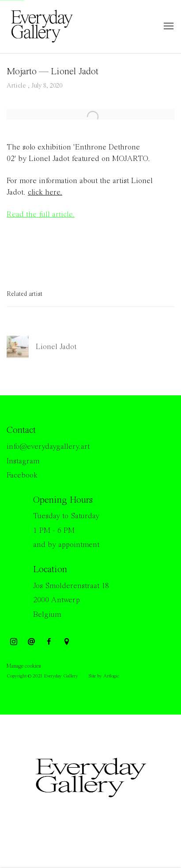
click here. (45, 192)
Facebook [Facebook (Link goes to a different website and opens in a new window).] (22, 475)
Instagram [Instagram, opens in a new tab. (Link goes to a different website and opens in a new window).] (14, 642)
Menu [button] (168, 27)
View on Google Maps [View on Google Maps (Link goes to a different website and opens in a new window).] (67, 642)
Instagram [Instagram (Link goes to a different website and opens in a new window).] (23, 461)
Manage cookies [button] (24, 666)
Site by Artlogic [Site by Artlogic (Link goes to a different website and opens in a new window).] (104, 676)
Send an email (31, 642)
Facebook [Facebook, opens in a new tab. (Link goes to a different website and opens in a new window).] (49, 642)
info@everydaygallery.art (48, 447)
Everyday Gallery (42, 27)
